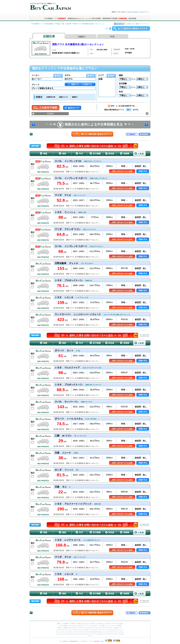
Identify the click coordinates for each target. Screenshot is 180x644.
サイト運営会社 (64, 641)
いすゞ (89, 626)
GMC (116, 628)
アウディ (81, 628)
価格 (121, 75)
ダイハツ (83, 626)
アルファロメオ (71, 634)
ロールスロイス (113, 630)
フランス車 (91, 624)
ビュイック (59, 630)
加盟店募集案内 (73, 641)
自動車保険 (123, 19)
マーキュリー (79, 630)
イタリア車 (97, 624)
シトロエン (121, 632)
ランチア (108, 634)
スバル (69, 626)
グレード (36, 85)
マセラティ (85, 634)
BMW (120, 626)
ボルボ (122, 634)
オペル (98, 628)
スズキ (78, 626)
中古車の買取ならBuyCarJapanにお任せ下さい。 (133, 12)
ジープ (106, 630)
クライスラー (95, 630)
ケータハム (114, 632)
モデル (68, 75)
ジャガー (69, 632)
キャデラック (104, 628)
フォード (72, 630)
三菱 (65, 626)
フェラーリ (79, 634)
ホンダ (61, 626)
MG (94, 632)
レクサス (112, 624)
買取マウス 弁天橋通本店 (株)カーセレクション (89, 24)
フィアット (92, 634)
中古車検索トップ (51, 19)
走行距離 (123, 84)
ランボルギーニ (100, 634)
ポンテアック (87, 630)
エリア (101, 75)
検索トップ (60, 624)
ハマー (120, 628)
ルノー (64, 634)
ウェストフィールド (105, 632)
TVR (97, 632)
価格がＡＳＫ (64, 97)
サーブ (90, 636)
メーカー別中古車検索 (93, 19)
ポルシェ (76, 628)
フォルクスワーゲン (90, 628)
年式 (121, 92)
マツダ (73, 626)
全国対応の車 (51, 97)
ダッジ (101, 630)
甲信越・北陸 (60, 24)
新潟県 (69, 24)
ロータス (90, 632)
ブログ (90, 641)
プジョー (58, 634)
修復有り (75, 97)
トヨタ (118, 624)
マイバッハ (109, 626)
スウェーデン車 (105, 624)
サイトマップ (144, 24)
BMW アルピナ (68, 628)
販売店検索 (132, 19)
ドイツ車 (71, 624)
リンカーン (66, 630)
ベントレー (121, 630)
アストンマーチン (61, 632)
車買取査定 (62, 19)
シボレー (111, 628)
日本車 (66, 624)
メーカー (36, 75)
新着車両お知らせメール (76, 19)
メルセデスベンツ (96, 626)
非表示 (39, 97)
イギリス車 (84, 624)
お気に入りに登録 (133, 24)
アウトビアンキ (115, 634)
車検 (102, 641)
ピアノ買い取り (83, 641)
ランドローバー (76, 632)
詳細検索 (50, 114)
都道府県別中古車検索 (110, 19)
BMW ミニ (61, 628)
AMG (103, 626)
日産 (122, 624)
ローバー (84, 632)
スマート (115, 626)
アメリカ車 (77, 624)
